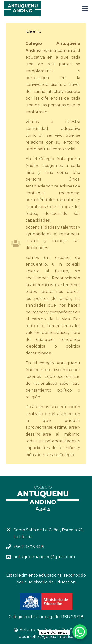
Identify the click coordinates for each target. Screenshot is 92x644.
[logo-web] (22, 9)
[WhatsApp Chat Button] (80, 632)
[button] (85, 9)
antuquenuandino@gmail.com (44, 557)
